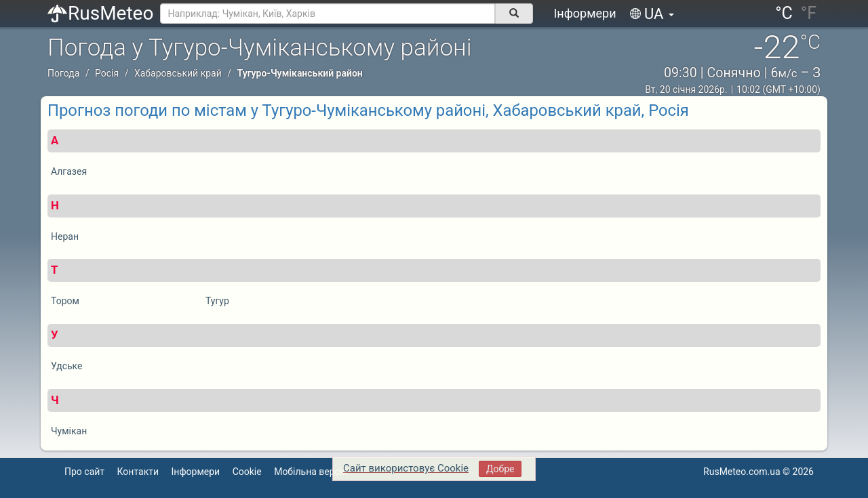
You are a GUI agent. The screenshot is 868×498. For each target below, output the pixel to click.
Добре (500, 469)
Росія (107, 73)
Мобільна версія (311, 472)
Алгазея (69, 171)
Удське (67, 366)
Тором (65, 301)
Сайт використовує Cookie (406, 468)
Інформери (585, 13)
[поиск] (514, 14)
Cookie (247, 472)
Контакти (138, 472)
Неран (65, 236)
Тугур (217, 301)
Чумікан (69, 431)
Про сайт (84, 472)
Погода (63, 73)
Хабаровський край (178, 73)
